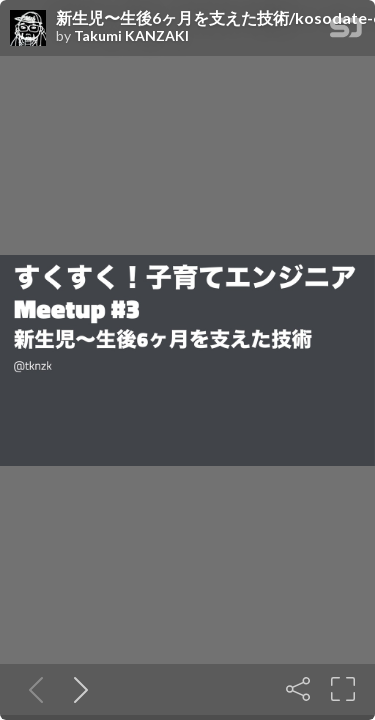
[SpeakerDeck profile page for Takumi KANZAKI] (28, 29)
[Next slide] (77, 689)
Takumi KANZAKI (131, 36)
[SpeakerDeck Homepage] (346, 31)
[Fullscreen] (343, 689)
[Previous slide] (32, 689)
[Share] (298, 689)
